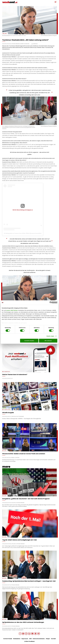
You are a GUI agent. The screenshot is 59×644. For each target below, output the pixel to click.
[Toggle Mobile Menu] (56, 2)
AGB (30, 639)
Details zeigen (50, 336)
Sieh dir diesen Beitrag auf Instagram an (23, 210)
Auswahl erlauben (29, 341)
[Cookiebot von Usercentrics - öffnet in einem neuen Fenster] (51, 302)
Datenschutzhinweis (39, 639)
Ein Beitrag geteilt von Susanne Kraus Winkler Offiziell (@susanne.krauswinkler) (23, 233)
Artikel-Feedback (29, 641)
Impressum (25, 639)
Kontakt (53, 639)
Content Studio (8, 639)
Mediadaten (17, 639)
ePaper (48, 639)
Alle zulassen (48, 341)
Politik (5, 34)
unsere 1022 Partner (12, 310)
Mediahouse (7, 372)
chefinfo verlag (7, 410)
